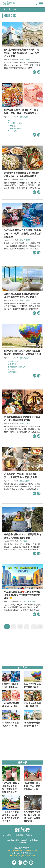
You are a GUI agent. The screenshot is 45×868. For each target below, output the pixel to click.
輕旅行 (9, 3)
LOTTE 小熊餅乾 (14, 128)
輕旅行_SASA (25, 423)
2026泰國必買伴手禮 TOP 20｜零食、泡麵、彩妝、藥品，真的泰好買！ (22, 112)
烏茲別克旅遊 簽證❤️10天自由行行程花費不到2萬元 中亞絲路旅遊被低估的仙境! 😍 (22, 595)
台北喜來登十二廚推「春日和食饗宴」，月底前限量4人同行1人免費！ (22, 476)
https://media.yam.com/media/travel (22, 850)
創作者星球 (19, 835)
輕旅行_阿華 (25, 59)
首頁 (3, 9)
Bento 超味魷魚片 (15, 123)
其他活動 (11, 369)
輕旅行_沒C (25, 117)
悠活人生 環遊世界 (27, 601)
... (27, 627)
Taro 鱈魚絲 (12, 131)
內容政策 (29, 835)
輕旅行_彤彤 (25, 300)
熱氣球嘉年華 (13, 361)
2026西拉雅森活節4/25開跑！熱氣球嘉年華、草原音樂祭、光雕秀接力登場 (22, 353)
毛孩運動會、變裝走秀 (17, 367)
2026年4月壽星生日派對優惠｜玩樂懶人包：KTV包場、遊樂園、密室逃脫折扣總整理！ (22, 233)
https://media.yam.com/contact (23, 856)
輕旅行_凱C (25, 179)
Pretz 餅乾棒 (13, 126)
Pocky (10, 120)
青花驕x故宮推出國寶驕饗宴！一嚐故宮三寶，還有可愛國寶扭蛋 (22, 418)
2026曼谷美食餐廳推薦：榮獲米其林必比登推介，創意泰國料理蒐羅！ (22, 174)
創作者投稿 (7, 835)
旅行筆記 (24, 541)
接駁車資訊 (12, 372)
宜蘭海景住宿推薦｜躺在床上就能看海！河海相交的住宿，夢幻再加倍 (21, 295)
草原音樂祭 (12, 364)
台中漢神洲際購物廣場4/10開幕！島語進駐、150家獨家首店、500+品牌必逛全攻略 (22, 53)
